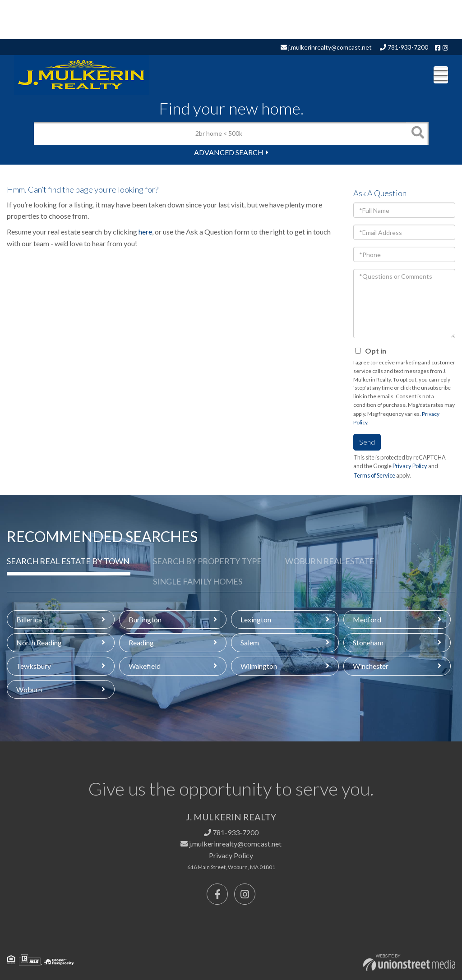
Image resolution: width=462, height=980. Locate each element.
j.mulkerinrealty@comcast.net (326, 47)
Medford (367, 619)
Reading (141, 642)
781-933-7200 (404, 47)
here (145, 232)
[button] (417, 133)
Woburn (29, 689)
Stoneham (368, 642)
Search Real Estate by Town (68, 561)
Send (367, 442)
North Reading (39, 642)
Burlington (145, 619)
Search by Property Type (207, 561)
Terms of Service (374, 475)
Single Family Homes (198, 581)
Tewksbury (34, 666)
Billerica (29, 619)
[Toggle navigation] (441, 75)
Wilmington (259, 666)
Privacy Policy (410, 466)
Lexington (256, 619)
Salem (250, 642)
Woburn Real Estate (330, 561)
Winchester (371, 666)
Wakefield (145, 666)
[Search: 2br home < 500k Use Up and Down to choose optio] (220, 133)
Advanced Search (229, 152)
